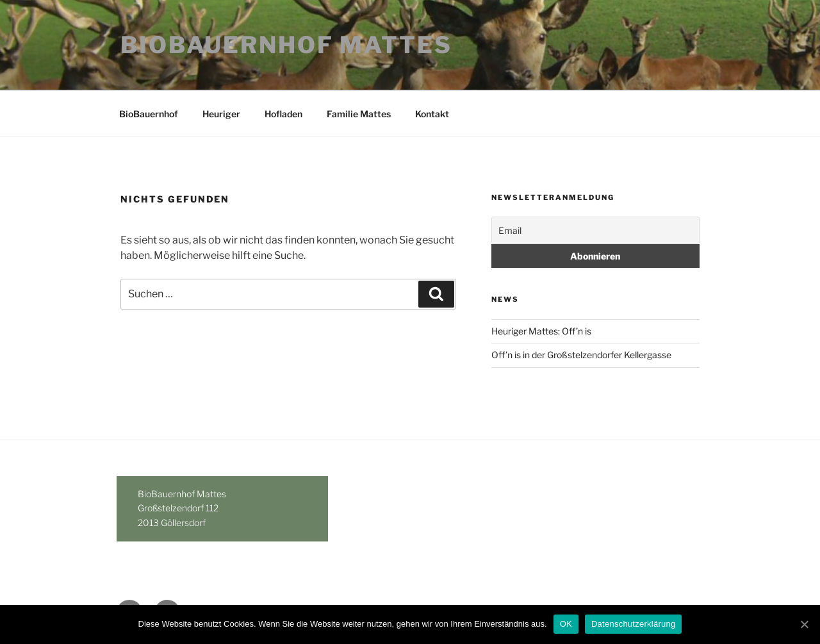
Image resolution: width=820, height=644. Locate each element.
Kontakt (432, 114)
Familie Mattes (359, 114)
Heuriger (221, 114)
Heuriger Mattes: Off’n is (541, 331)
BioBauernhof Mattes (286, 45)
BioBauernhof (149, 114)
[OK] (804, 624)
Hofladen (283, 114)
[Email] (595, 230)
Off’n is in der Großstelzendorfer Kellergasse (581, 355)
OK (566, 624)
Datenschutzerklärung (633, 624)
